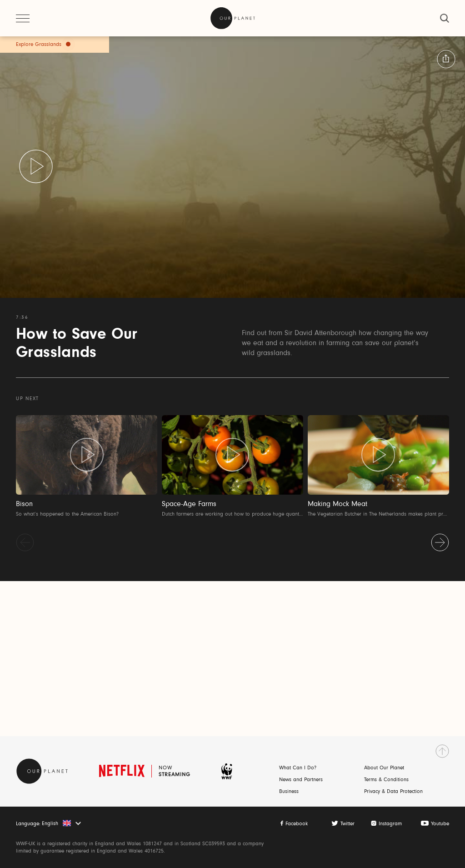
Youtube (440, 824)
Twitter (347, 824)
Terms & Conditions (386, 780)
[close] (445, 18)
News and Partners (301, 780)
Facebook (297, 824)
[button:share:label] (446, 59)
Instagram (390, 824)
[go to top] (442, 751)
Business (289, 792)
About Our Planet (384, 768)
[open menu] (23, 18)
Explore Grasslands (39, 45)
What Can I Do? (298, 768)
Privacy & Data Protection (393, 792)
